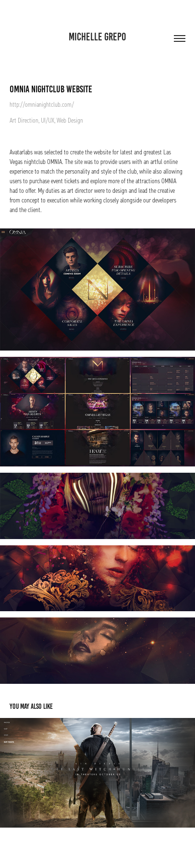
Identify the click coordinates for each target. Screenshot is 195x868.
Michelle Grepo (97, 37)
